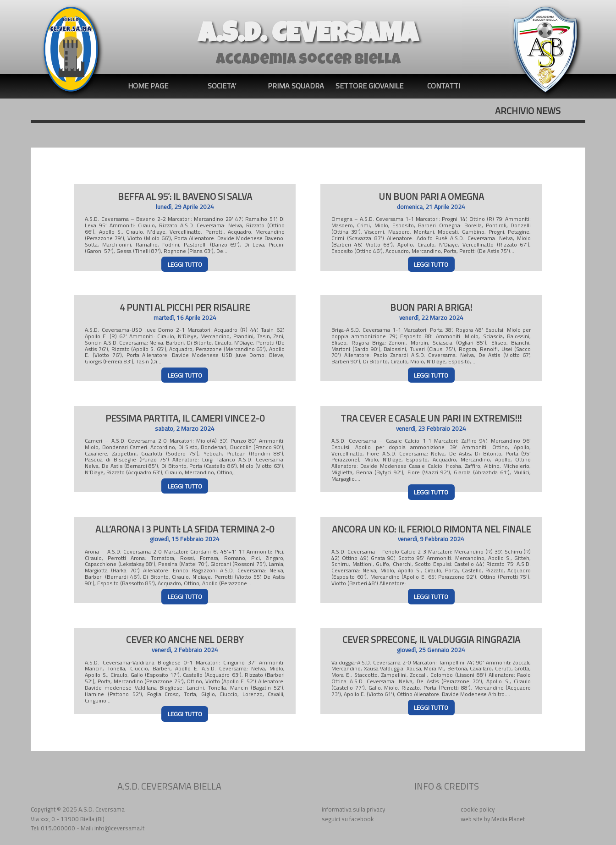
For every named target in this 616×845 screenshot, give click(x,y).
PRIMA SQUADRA (296, 86)
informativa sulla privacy (353, 809)
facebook (361, 819)
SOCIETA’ (222, 86)
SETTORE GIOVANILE (369, 86)
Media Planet (508, 819)
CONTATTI (444, 86)
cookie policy (478, 809)
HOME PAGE (148, 86)
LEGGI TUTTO (185, 264)
